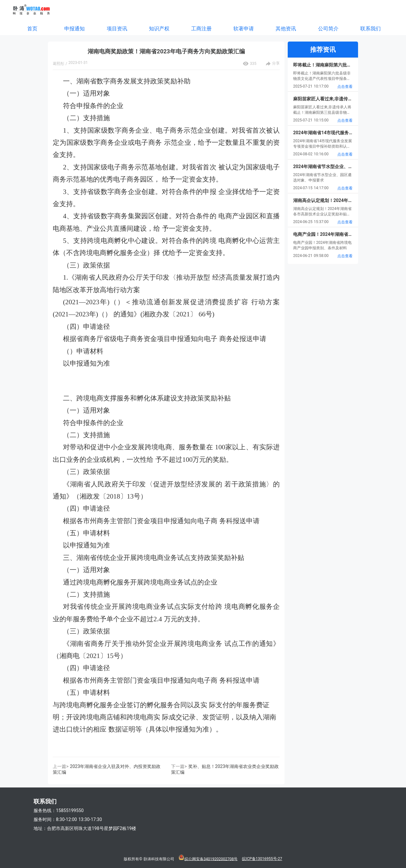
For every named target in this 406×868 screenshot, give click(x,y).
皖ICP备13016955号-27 (262, 859)
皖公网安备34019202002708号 (211, 859)
